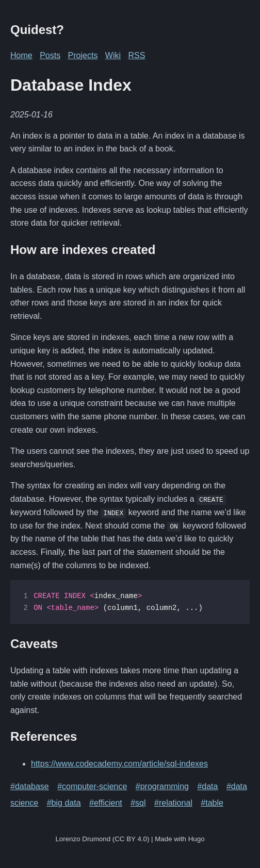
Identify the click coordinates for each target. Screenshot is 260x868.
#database (30, 786)
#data (207, 786)
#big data (64, 803)
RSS (137, 55)
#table (212, 803)
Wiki (113, 55)
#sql (138, 803)
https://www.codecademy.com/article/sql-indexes (119, 763)
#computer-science (92, 786)
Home (21, 55)
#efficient (106, 803)
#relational (173, 803)
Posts (50, 55)
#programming (162, 786)
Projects (83, 55)
